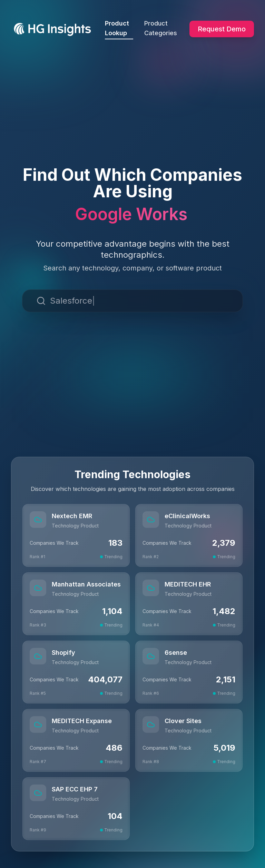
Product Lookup (119, 29)
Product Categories (161, 28)
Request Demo (222, 29)
